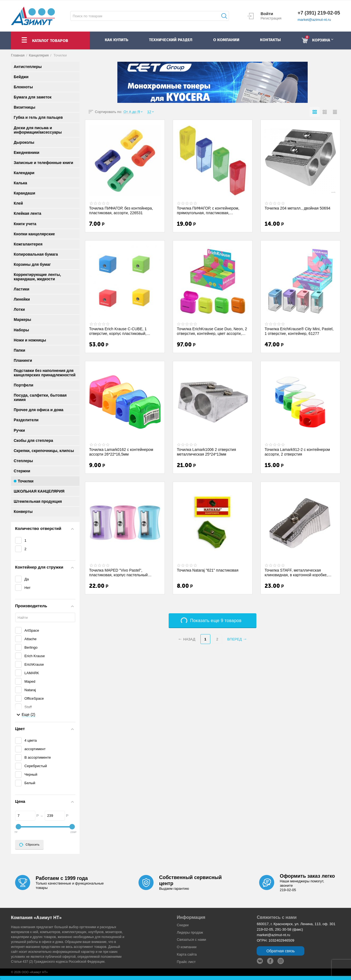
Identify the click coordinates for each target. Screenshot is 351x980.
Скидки (183, 925)
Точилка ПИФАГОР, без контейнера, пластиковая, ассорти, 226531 (121, 210)
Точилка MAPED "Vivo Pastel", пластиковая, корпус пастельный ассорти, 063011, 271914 (118, 572)
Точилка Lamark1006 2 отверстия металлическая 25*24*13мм (206, 452)
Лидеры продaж (190, 932)
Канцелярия (39, 55)
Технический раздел (171, 40)
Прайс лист (186, 962)
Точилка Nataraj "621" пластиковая (208, 570)
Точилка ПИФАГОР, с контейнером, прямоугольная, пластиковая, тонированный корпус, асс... (208, 210)
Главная (18, 55)
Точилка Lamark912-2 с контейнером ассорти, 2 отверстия (297, 452)
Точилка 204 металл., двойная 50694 (298, 208)
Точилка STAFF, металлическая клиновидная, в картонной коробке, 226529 (296, 572)
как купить (117, 40)
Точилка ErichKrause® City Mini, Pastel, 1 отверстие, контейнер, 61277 (299, 331)
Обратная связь (280, 951)
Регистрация (271, 18)
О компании (187, 947)
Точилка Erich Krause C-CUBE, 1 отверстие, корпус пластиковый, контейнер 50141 (118, 331)
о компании (226, 40)
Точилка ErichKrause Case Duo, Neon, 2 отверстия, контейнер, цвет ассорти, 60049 (212, 331)
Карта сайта (187, 954)
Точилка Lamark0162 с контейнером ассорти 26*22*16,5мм (121, 452)
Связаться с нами (192, 940)
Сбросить (29, 845)
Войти (267, 14)
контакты (270, 40)
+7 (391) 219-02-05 (319, 13)
